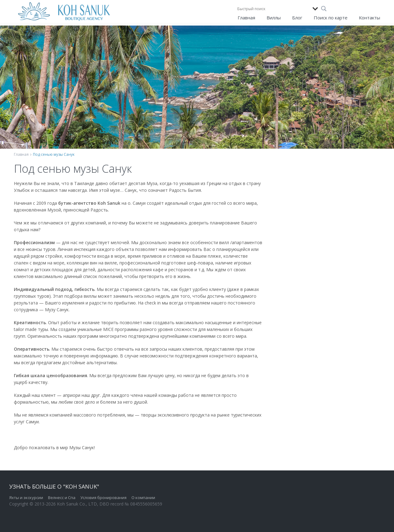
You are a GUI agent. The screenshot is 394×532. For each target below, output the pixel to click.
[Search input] (273, 9)
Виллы (274, 18)
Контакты (370, 18)
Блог (297, 18)
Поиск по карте (331, 18)
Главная (246, 18)
